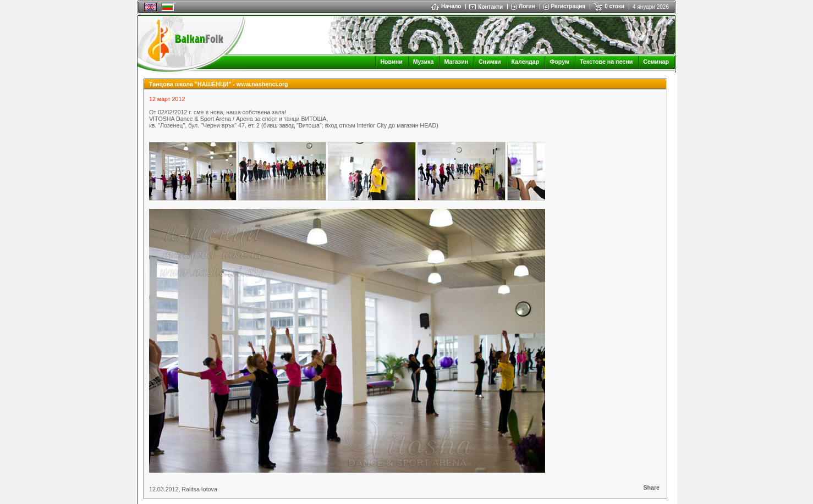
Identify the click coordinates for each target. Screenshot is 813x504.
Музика (424, 62)
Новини (391, 62)
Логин (527, 6)
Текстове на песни (606, 62)
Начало (446, 6)
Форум (559, 62)
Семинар (656, 62)
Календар (526, 62)
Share (651, 488)
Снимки (490, 62)
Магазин (456, 62)
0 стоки (614, 6)
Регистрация (568, 6)
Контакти (490, 7)
